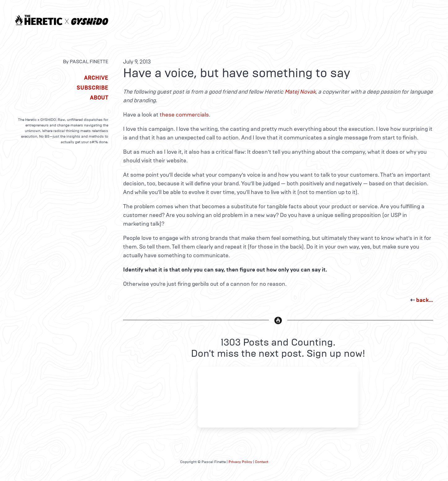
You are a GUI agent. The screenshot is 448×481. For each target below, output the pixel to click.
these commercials (184, 115)
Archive (96, 78)
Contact (262, 462)
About (99, 98)
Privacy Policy (240, 462)
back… (425, 300)
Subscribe (92, 88)
